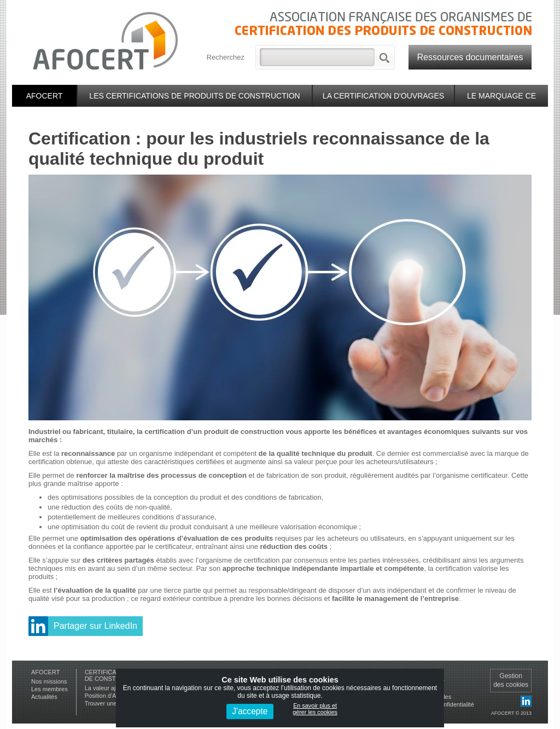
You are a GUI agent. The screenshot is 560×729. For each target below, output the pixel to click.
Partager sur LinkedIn (95, 626)
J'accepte (250, 711)
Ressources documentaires (470, 57)
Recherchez (226, 57)
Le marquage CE (501, 96)
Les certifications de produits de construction (194, 96)
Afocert (45, 96)
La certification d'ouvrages (383, 96)
